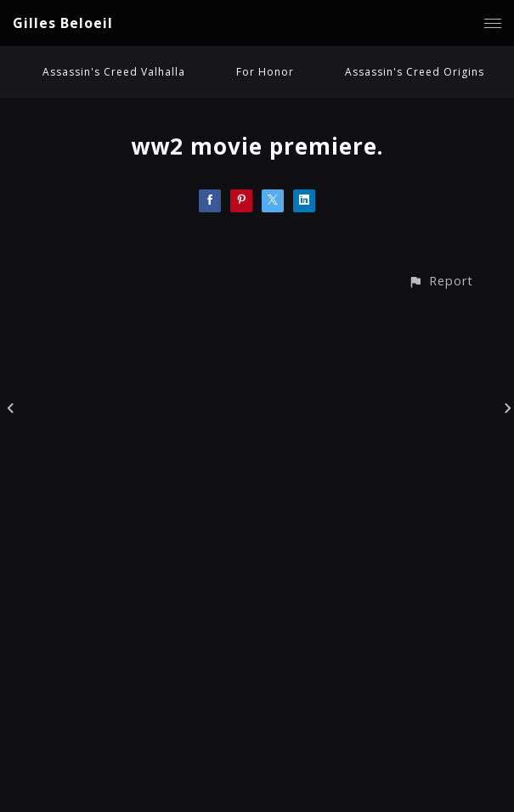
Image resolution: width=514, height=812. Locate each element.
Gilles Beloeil (63, 23)
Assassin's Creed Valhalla (114, 72)
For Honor (265, 72)
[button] (441, 281)
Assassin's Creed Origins (415, 72)
